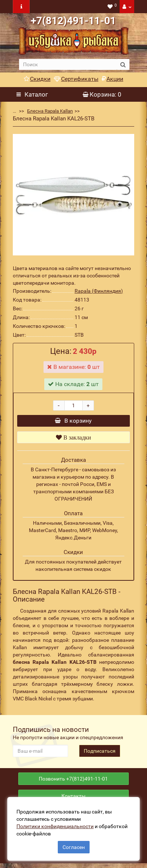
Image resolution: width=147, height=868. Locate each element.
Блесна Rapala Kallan (50, 111)
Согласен (74, 847)
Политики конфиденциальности (55, 826)
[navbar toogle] (21, 7)
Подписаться (100, 753)
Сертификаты (76, 79)
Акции (112, 79)
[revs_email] (40, 753)
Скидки (37, 79)
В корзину (73, 422)
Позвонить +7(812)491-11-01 (73, 782)
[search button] (123, 64)
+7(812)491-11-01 (73, 21)
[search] (68, 64)
